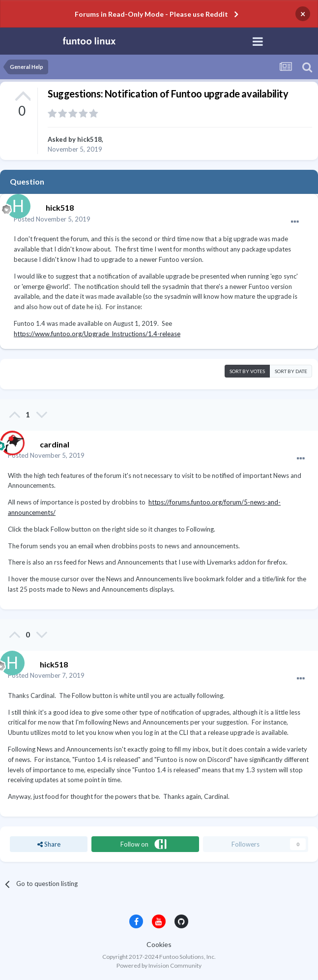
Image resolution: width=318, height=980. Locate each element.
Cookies (159, 944)
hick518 (89, 139)
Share (49, 844)
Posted (52, 219)
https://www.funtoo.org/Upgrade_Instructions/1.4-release (97, 334)
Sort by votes (247, 371)
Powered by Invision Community (159, 965)
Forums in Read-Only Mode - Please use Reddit (151, 14)
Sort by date (291, 371)
